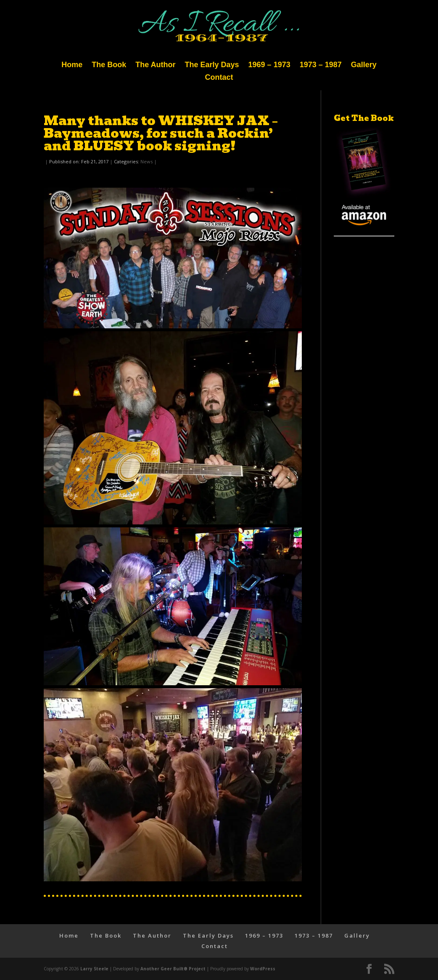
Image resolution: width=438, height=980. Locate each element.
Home (72, 65)
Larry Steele (94, 969)
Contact (219, 78)
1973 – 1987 (321, 65)
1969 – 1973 (269, 65)
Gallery (364, 65)
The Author (155, 65)
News (146, 161)
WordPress (263, 969)
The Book (109, 65)
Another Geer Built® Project (173, 969)
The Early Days (212, 65)
